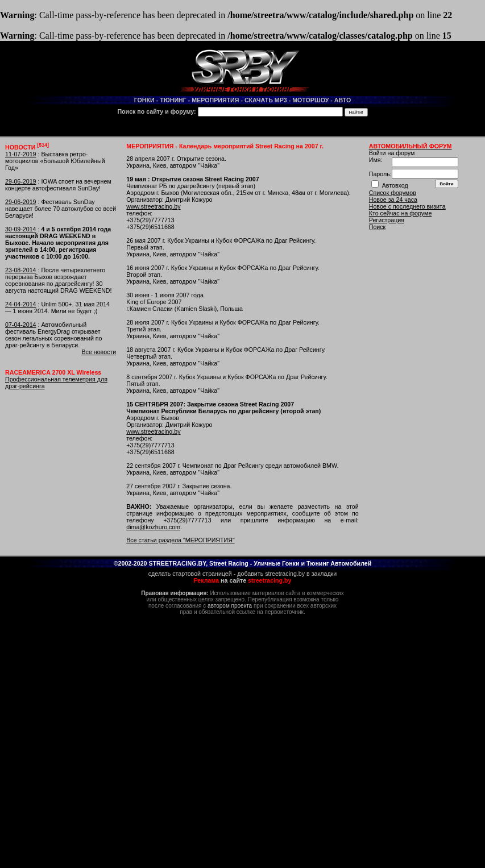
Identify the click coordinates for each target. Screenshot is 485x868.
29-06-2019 (21, 181)
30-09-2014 (21, 229)
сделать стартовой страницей (190, 574)
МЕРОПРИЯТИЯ (215, 100)
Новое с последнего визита (407, 206)
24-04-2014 (21, 304)
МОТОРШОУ (310, 100)
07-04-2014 (21, 325)
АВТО (343, 100)
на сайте (243, 580)
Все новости (99, 352)
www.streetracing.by (153, 206)
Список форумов (393, 193)
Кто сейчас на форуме (401, 213)
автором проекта (230, 606)
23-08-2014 (21, 270)
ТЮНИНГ (173, 100)
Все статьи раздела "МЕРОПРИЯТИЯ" (180, 540)
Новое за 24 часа (393, 200)
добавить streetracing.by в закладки (287, 574)
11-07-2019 (21, 154)
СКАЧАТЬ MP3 (266, 100)
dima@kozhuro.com (153, 527)
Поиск (378, 227)
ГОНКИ (144, 100)
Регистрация (387, 220)
